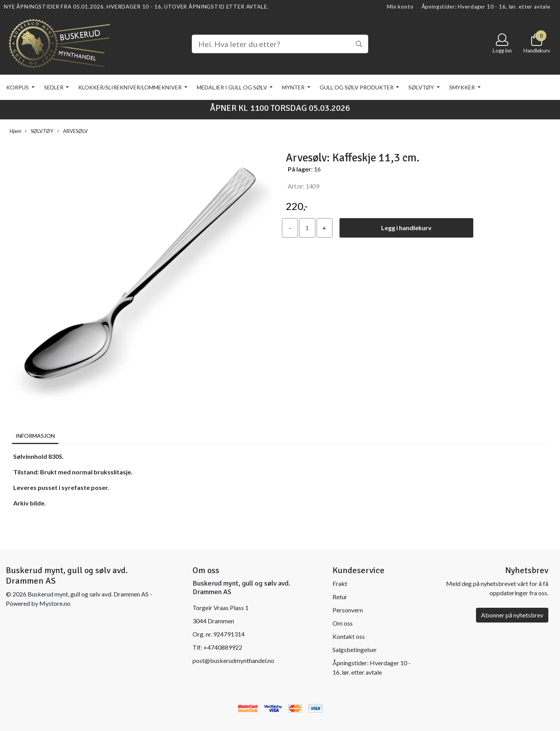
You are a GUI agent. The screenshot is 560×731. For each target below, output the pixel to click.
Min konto (400, 7)
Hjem (16, 131)
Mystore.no (55, 603)
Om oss (343, 623)
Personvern (348, 610)
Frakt (340, 583)
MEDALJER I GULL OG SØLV (233, 87)
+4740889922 (223, 647)
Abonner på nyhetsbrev (512, 615)
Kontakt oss (349, 636)
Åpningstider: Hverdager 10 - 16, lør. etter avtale (486, 7)
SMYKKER (463, 87)
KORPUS (18, 87)
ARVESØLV (73, 131)
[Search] (280, 44)
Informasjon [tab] (35, 436)
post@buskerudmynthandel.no (233, 660)
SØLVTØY (422, 87)
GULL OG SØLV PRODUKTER (357, 87)
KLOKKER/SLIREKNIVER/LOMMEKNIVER (130, 87)
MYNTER (294, 87)
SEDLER (54, 87)
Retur (340, 597)
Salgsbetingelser (355, 650)
